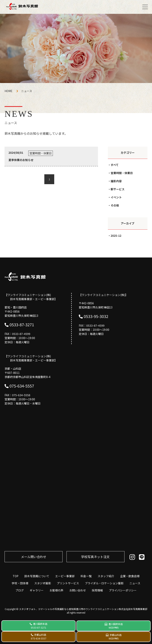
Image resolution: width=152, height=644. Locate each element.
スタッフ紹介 (106, 576)
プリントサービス (68, 583)
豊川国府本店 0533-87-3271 (39, 626)
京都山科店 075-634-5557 (39, 636)
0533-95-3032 (96, 316)
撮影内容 (116, 181)
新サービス (118, 189)
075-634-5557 (22, 386)
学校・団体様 (20, 583)
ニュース (135, 583)
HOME (9, 91)
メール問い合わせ (34, 557)
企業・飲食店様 (130, 576)
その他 (115, 205)
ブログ (20, 590)
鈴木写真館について (37, 576)
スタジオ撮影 (43, 583)
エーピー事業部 (65, 576)
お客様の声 (56, 590)
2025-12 (116, 236)
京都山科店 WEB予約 (115, 637)
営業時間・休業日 (122, 173)
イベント (116, 197)
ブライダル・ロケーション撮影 (104, 583)
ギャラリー (37, 590)
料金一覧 (86, 576)
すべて (115, 165)
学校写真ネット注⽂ (95, 557)
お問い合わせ (78, 590)
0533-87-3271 (22, 325)
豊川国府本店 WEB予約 (116, 626)
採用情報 (97, 590)
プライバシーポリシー (123, 590)
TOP (16, 576)
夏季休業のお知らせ (21, 160)
